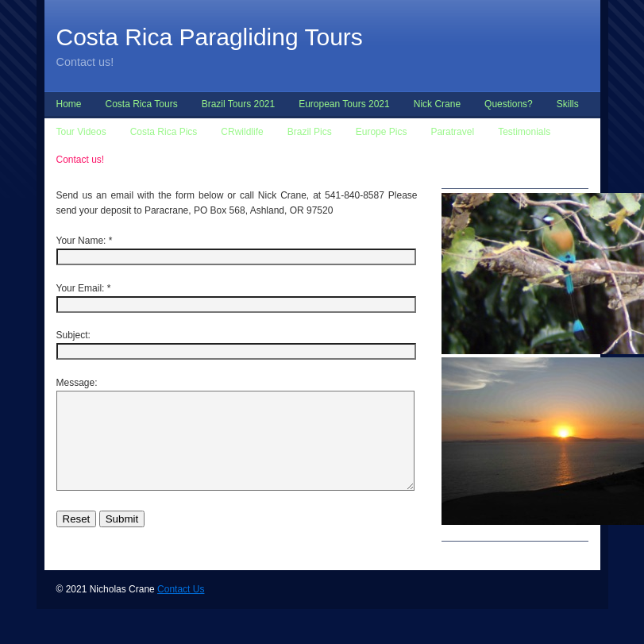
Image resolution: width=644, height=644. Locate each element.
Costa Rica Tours (142, 104)
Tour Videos (81, 132)
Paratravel (452, 132)
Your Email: (81, 288)
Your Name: (81, 241)
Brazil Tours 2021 (239, 104)
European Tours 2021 (344, 104)
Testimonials (524, 132)
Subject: (73, 335)
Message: (77, 383)
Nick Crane (437, 104)
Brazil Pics (310, 132)
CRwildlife (242, 132)
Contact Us (181, 608)
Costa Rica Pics (164, 132)
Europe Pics (382, 132)
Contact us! (81, 160)
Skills (568, 104)
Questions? (509, 104)
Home (69, 104)
